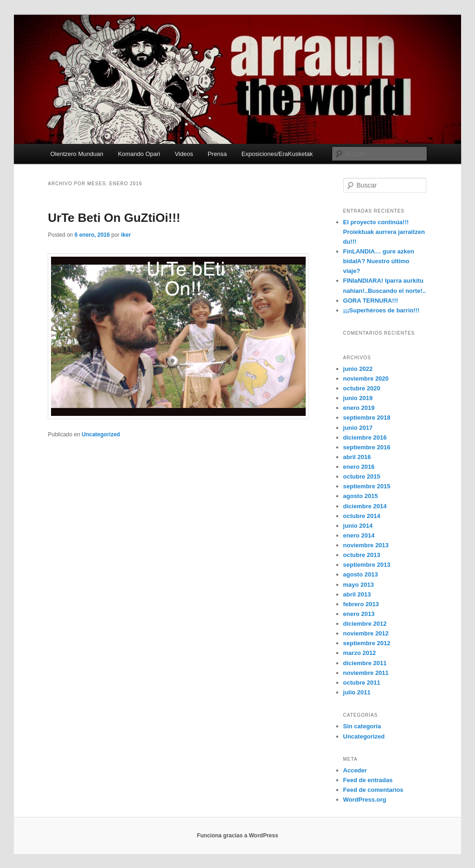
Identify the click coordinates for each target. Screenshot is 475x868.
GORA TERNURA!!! (371, 301)
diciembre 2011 (365, 663)
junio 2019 (358, 398)
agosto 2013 (361, 574)
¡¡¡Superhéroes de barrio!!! (382, 310)
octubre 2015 (362, 476)
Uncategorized (101, 434)
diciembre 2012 (365, 624)
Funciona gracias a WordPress (237, 836)
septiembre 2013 (367, 565)
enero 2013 (359, 614)
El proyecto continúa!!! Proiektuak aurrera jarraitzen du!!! (384, 232)
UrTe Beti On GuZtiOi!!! (114, 218)
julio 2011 (357, 692)
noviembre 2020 (366, 379)
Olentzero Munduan (77, 154)
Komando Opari (139, 154)
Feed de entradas (368, 780)
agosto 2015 (361, 496)
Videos (184, 154)
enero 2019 (359, 408)
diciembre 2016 (365, 437)
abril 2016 (357, 457)
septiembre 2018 (367, 418)
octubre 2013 (362, 555)
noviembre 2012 (366, 633)
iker (126, 235)
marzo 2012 (360, 653)
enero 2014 (359, 535)
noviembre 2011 (366, 673)
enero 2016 (359, 467)
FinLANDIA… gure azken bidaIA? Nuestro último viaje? (379, 261)
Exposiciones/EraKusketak (277, 154)
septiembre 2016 (367, 447)
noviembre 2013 (366, 545)
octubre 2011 (362, 683)
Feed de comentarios (373, 790)
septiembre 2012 (367, 643)
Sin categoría (362, 726)
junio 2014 (358, 526)
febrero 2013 (361, 604)
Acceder (355, 770)
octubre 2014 (362, 516)
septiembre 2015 (367, 486)
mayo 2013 (359, 585)
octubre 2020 (362, 388)
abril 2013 (357, 594)
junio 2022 (358, 369)
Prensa (217, 154)
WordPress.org (365, 800)
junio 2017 (358, 428)
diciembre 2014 (365, 506)
